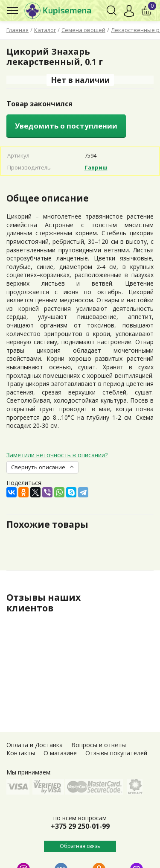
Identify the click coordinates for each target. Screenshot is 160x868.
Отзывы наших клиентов (44, 603)
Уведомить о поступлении (66, 126)
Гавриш (96, 167)
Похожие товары (47, 524)
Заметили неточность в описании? (57, 455)
